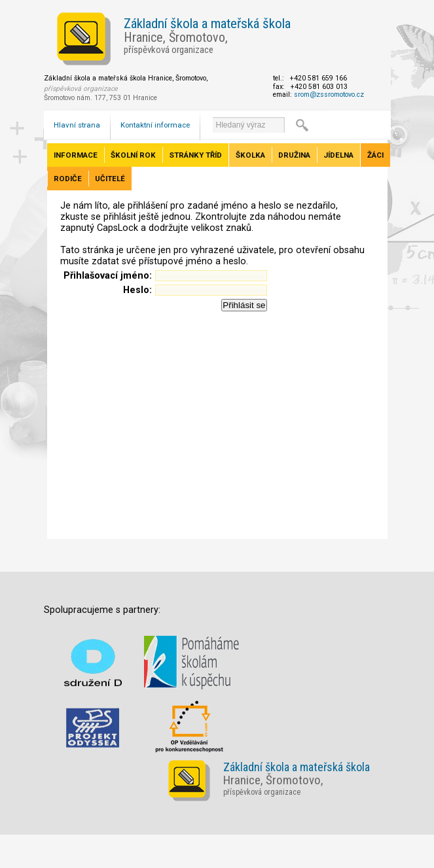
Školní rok (133, 155)
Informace (76, 155)
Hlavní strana (77, 125)
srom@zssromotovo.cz (329, 95)
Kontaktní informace (155, 125)
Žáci (375, 155)
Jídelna (338, 155)
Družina (294, 155)
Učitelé (110, 179)
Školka (250, 155)
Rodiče (68, 179)
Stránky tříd (195, 155)
